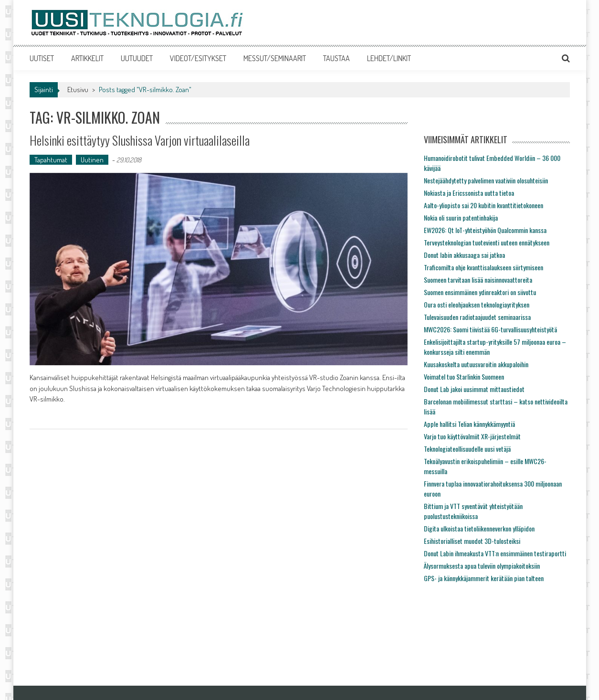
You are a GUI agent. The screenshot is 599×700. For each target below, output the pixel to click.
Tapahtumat (51, 160)
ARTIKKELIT (87, 58)
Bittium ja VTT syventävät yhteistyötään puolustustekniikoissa (473, 511)
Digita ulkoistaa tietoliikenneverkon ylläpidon (479, 528)
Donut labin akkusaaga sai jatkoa (464, 255)
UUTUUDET (137, 58)
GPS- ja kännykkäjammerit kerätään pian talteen (484, 578)
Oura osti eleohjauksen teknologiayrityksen (477, 304)
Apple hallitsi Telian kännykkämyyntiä (469, 424)
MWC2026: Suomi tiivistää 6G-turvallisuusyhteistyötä (490, 329)
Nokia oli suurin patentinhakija (461, 217)
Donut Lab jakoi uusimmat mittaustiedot (474, 389)
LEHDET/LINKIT (389, 58)
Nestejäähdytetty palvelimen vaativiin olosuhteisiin (486, 180)
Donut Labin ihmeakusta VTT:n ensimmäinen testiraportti (495, 553)
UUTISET (42, 58)
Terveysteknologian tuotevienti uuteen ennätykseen (487, 242)
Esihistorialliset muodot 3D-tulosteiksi (472, 541)
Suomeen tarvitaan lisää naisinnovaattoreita (478, 280)
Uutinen (92, 160)
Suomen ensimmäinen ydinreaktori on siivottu (480, 292)
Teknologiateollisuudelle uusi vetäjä (467, 449)
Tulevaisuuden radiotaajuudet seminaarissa (477, 317)
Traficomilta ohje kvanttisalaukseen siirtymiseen (483, 267)
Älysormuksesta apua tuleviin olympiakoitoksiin (482, 566)
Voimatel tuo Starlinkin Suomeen (464, 377)
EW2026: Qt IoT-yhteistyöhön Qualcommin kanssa (485, 230)
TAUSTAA (336, 58)
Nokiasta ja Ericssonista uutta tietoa (469, 193)
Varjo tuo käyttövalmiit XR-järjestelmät (472, 436)
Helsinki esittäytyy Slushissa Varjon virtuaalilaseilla (140, 140)
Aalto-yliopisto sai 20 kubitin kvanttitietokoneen (483, 205)
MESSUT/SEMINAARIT (275, 58)
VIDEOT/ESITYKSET (198, 58)
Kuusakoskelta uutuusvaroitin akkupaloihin (476, 364)
